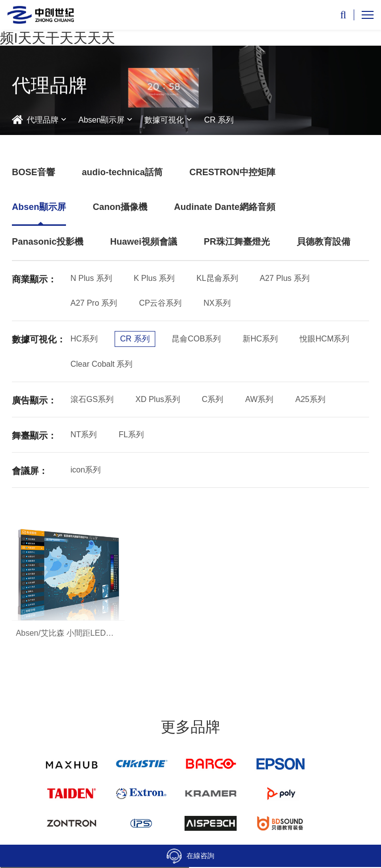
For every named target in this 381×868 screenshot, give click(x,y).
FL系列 (131, 434)
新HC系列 (260, 339)
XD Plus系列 (158, 399)
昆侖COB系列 (196, 339)
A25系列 (310, 399)
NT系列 (84, 434)
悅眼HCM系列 (324, 339)
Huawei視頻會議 (144, 242)
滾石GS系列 (92, 399)
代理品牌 (43, 120)
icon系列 (86, 470)
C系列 (213, 399)
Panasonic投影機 (48, 242)
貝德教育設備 (323, 242)
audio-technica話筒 (122, 172)
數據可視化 (164, 120)
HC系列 (84, 339)
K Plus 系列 (154, 278)
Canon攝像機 (120, 207)
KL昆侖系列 (217, 278)
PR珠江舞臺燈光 (237, 242)
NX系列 (217, 303)
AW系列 (259, 399)
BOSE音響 (33, 172)
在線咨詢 (190, 856)
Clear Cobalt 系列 (101, 364)
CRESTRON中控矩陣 (232, 172)
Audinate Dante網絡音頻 (225, 207)
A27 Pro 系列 (94, 303)
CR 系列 (219, 120)
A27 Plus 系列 (285, 278)
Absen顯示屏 (101, 120)
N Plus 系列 (91, 278)
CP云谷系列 (160, 303)
